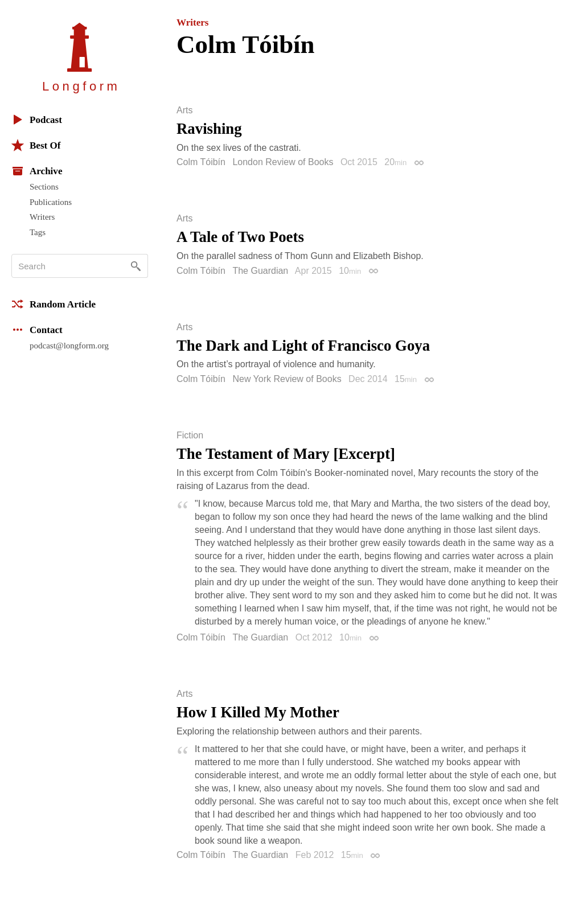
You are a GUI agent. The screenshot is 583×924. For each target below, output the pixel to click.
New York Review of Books (287, 379)
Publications (51, 202)
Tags (38, 232)
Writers (42, 217)
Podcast (37, 120)
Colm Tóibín (201, 162)
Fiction (190, 436)
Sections (44, 187)
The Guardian (260, 271)
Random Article (54, 304)
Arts (184, 110)
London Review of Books (283, 162)
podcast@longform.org (69, 346)
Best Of (36, 145)
